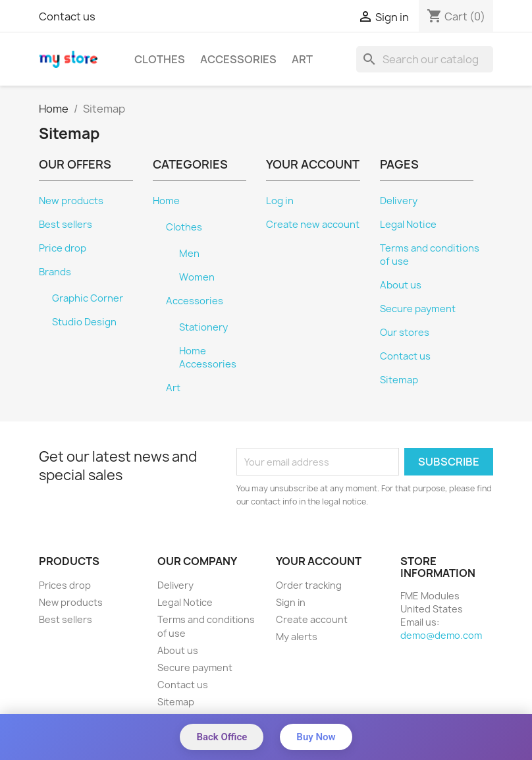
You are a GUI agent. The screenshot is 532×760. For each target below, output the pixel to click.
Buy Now (316, 737)
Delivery (399, 201)
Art (302, 59)
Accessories (238, 59)
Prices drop (65, 585)
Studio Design (84, 322)
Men (189, 254)
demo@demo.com (441, 635)
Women (197, 277)
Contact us (67, 16)
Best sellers (66, 225)
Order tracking (309, 585)
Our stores (405, 333)
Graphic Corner (88, 298)
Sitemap (399, 380)
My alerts (297, 637)
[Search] (425, 59)
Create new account (313, 225)
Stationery (203, 327)
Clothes (160, 59)
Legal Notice (408, 225)
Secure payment (418, 309)
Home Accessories (208, 358)
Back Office (222, 737)
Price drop (63, 248)
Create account (312, 619)
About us (401, 285)
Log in (280, 201)
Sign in (291, 602)
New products (71, 201)
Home (166, 201)
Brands (55, 272)
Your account (319, 561)
